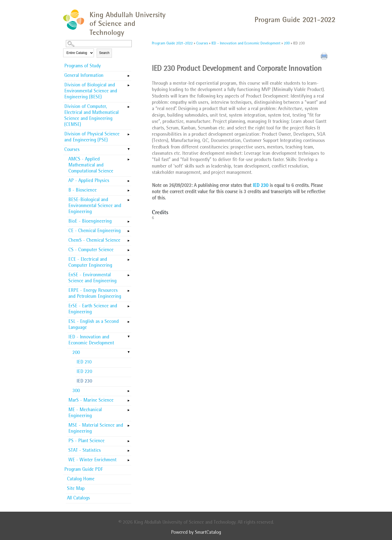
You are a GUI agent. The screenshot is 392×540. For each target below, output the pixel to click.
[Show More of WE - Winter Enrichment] (128, 459)
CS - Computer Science (91, 250)
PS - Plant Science (86, 441)
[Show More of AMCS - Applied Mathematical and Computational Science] (128, 158)
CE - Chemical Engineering (94, 231)
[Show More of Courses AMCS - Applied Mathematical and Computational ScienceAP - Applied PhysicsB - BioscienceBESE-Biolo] (128, 150)
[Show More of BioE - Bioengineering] (128, 220)
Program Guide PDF (84, 470)
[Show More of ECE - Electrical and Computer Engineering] (128, 258)
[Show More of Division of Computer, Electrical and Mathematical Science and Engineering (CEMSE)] (128, 105)
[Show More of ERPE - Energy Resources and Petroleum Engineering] (128, 289)
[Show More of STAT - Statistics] (128, 449)
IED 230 (84, 382)
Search (104, 53)
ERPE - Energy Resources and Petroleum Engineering (95, 294)
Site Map (76, 489)
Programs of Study (82, 66)
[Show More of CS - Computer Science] (128, 248)
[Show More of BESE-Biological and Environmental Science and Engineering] (128, 198)
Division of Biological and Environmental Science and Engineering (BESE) (91, 92)
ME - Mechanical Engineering (85, 413)
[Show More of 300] (128, 389)
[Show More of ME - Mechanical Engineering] (128, 408)
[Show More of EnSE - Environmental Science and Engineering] (128, 274)
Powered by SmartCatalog (196, 533)
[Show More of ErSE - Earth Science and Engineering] (128, 305)
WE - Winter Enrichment (92, 460)
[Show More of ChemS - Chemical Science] (128, 239)
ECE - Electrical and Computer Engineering (90, 263)
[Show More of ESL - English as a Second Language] (128, 320)
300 (76, 391)
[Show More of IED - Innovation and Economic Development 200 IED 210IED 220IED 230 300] (128, 337)
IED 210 (84, 363)
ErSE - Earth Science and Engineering (93, 310)
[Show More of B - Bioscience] (128, 189)
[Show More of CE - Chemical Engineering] (128, 229)
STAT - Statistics (85, 451)
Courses (72, 150)
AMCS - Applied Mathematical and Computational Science (91, 166)
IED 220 (84, 372)
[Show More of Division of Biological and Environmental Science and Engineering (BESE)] (128, 84)
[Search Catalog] (99, 44)
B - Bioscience (82, 191)
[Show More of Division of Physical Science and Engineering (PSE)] (128, 133)
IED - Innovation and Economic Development (91, 341)
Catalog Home (81, 480)
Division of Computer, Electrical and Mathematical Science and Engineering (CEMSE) (91, 116)
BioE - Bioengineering (90, 222)
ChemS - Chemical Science (94, 241)
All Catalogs (78, 499)
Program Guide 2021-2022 (172, 44)
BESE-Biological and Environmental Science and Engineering (95, 206)
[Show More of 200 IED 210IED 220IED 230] (128, 353)
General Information (84, 76)
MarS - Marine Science (91, 401)
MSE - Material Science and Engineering (96, 429)
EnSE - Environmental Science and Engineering (92, 278)
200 (76, 353)
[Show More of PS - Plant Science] (128, 439)
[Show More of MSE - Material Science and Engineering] (128, 424)
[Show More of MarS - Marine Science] (128, 399)
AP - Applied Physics (89, 181)
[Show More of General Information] (128, 74)
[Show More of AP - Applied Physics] (128, 179)
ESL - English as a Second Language (94, 325)
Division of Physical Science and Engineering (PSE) (92, 138)
